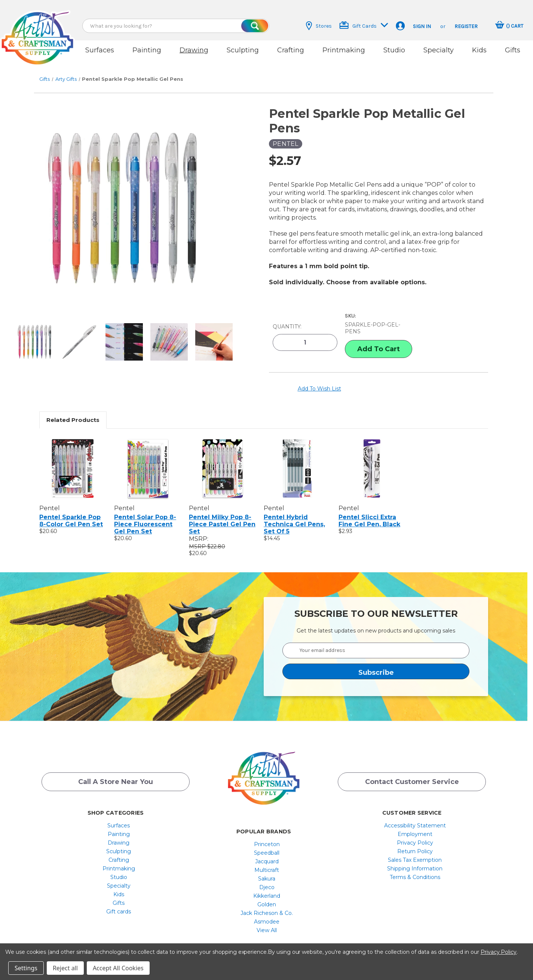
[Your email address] (376, 642)
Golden (267, 896)
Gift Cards (364, 25)
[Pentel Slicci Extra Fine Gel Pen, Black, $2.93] (372, 460)
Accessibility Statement (415, 817)
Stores (319, 26)
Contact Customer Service (412, 775)
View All (267, 922)
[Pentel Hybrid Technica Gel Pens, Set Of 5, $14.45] (297, 460)
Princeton (267, 836)
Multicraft (267, 861)
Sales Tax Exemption (415, 851)
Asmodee (267, 913)
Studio (394, 50)
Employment (415, 826)
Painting (147, 50)
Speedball (267, 844)
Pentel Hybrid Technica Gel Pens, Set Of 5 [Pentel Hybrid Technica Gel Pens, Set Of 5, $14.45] (294, 516)
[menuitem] (119, 817)
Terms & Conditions (415, 869)
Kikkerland (267, 887)
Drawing (194, 50)
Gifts (513, 50)
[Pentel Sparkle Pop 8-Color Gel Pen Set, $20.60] (73, 460)
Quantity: (287, 319)
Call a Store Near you (116, 775)
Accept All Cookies (118, 968)
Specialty (439, 50)
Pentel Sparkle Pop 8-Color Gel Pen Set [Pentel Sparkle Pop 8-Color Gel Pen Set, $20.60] (71, 512)
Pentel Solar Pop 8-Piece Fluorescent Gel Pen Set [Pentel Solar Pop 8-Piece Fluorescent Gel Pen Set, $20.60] (145, 516)
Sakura (267, 870)
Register (466, 26)
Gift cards (119, 903)
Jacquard (267, 853)
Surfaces (100, 50)
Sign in (422, 26)
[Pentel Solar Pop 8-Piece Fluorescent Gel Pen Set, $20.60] (148, 460)
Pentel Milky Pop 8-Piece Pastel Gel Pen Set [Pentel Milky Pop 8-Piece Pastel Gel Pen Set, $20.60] (222, 516)
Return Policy (415, 843)
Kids (479, 50)
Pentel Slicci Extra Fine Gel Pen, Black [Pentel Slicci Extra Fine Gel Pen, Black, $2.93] (369, 512)
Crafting (291, 50)
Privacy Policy (415, 834)
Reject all (65, 968)
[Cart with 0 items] (509, 26)
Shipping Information (415, 860)
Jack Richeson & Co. (267, 904)
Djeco (267, 879)
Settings (26, 968)
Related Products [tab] (73, 411)
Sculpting (243, 50)
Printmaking (344, 50)
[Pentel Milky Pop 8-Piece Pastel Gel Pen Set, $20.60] (222, 460)
